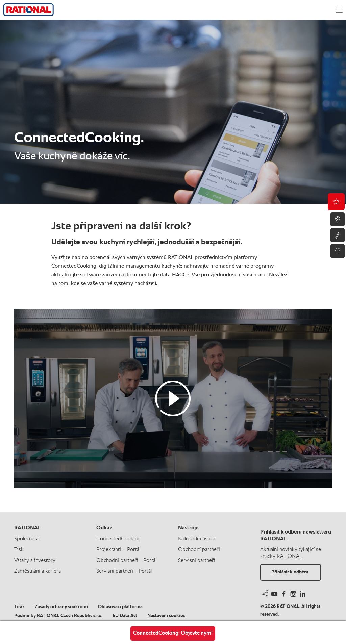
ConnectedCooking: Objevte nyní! (173, 633)
